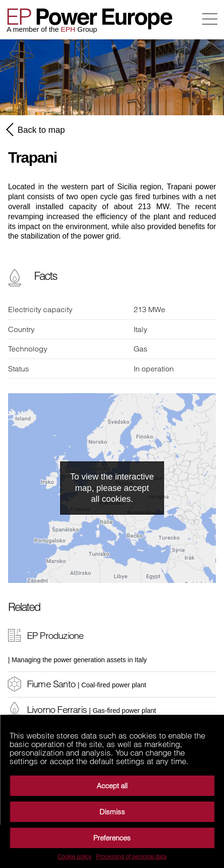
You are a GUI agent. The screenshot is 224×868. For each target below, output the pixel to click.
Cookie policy (74, 857)
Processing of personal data (131, 857)
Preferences (112, 838)
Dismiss (112, 812)
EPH (68, 29)
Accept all (112, 786)
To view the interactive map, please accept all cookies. (112, 488)
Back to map (36, 129)
